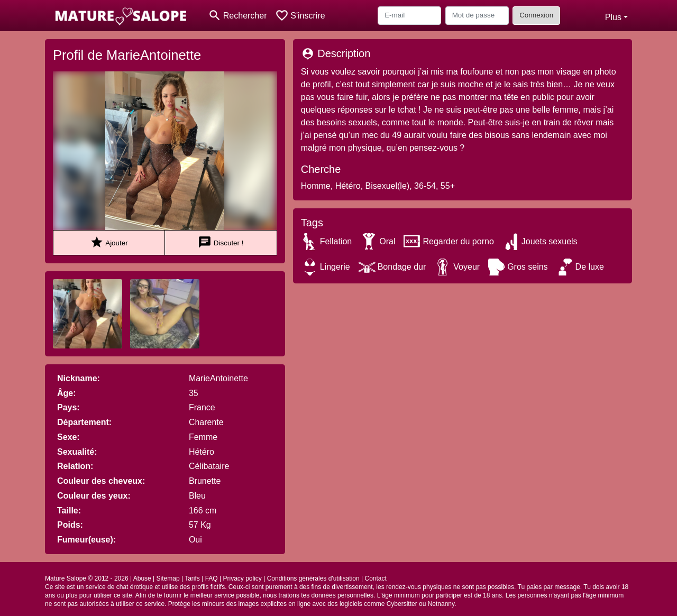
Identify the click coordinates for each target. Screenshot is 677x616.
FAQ (212, 578)
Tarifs (192, 578)
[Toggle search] (237, 16)
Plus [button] (613, 17)
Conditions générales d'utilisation (313, 578)
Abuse (142, 578)
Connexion (536, 15)
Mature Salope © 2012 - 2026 (87, 578)
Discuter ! (221, 242)
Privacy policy (242, 578)
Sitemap (168, 578)
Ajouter (109, 242)
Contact (376, 578)
